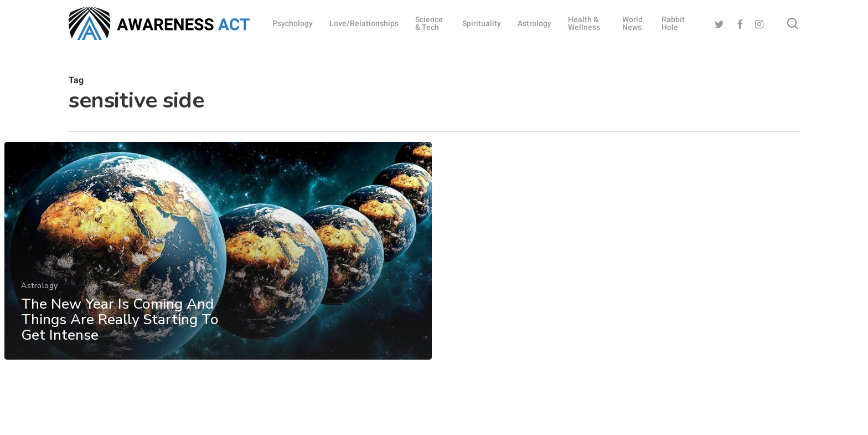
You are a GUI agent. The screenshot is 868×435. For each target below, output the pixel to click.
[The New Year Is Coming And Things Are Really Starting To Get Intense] (218, 261)
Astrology (40, 295)
